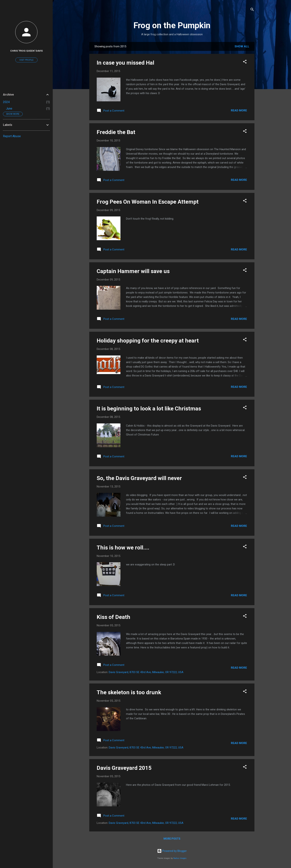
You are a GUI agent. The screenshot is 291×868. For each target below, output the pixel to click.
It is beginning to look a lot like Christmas (149, 408)
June (9, 108)
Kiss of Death (113, 617)
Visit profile (26, 60)
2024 (6, 102)
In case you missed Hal (125, 63)
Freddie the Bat (116, 132)
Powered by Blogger (172, 851)
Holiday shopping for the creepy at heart (148, 341)
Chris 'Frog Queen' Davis (26, 51)
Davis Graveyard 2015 (124, 768)
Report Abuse (12, 136)
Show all (242, 46)
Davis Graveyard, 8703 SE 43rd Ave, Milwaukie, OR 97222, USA (146, 672)
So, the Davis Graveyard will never (139, 478)
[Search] (252, 10)
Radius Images (180, 858)
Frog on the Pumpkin (172, 25)
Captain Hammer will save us (133, 271)
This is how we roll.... (123, 548)
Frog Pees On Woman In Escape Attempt (148, 202)
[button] (245, 62)
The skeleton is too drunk (129, 692)
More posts (172, 839)
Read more (239, 110)
